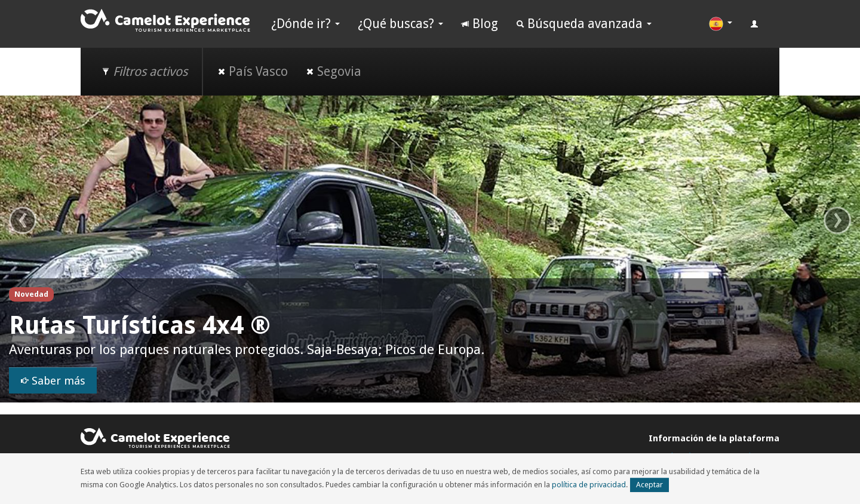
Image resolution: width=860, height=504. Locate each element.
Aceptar (649, 485)
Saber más (53, 381)
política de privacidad (589, 485)
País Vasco (253, 71)
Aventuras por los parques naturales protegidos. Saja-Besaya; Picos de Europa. (247, 349)
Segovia (334, 71)
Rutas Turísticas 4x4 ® (140, 325)
